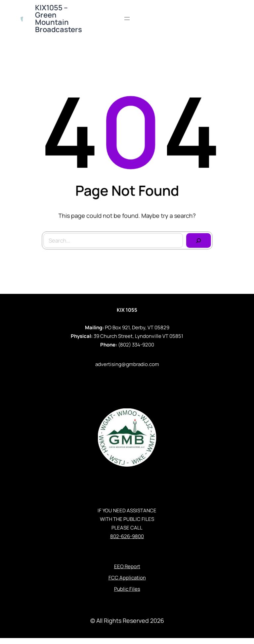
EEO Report (127, 566)
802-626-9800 (127, 536)
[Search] (197, 239)
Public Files (127, 589)
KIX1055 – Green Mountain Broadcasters (59, 19)
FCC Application (127, 578)
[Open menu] (127, 19)
